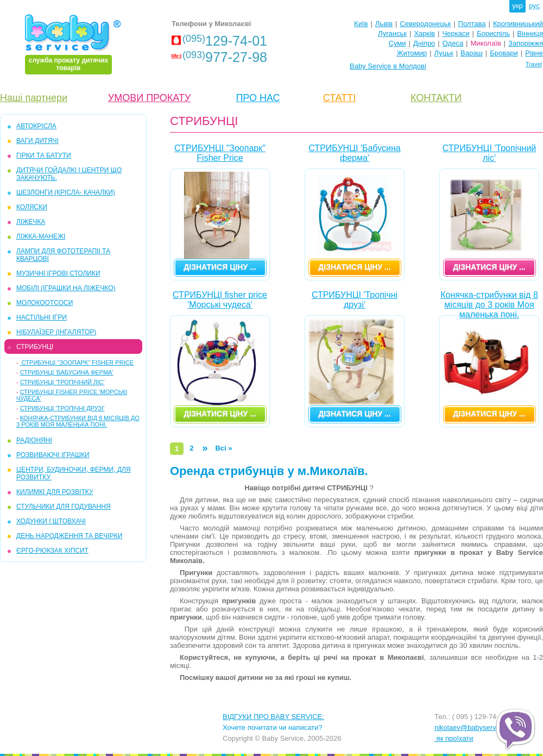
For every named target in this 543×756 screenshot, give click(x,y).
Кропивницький (518, 24)
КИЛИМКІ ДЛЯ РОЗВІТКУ (55, 492)
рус (534, 6)
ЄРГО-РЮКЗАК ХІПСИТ (52, 551)
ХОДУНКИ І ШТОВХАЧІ (51, 521)
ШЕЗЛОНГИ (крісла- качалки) (66, 192)
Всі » (223, 448)
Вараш (472, 53)
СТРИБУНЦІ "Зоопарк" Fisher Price (77, 363)
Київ (361, 24)
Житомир (412, 53)
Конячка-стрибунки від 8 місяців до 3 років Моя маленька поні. (78, 421)
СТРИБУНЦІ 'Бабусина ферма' (67, 372)
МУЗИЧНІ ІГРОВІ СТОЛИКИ (58, 273)
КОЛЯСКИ (32, 207)
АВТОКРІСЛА (36, 126)
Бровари (504, 53)
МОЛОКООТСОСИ (45, 303)
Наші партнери (34, 98)
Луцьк (444, 53)
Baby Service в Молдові (388, 66)
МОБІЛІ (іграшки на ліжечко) (66, 288)
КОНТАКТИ (436, 98)
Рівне (534, 53)
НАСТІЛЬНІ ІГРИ (42, 317)
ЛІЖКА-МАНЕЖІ (41, 236)
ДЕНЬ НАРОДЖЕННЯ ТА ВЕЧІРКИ (69, 536)
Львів (384, 24)
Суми (397, 43)
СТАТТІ (339, 98)
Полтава (472, 24)
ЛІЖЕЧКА (31, 222)
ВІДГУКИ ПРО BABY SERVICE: (273, 717)
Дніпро (424, 43)
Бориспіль (493, 33)
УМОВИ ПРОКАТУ (149, 98)
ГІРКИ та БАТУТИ (44, 155)
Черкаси (456, 33)
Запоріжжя (526, 43)
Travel (534, 64)
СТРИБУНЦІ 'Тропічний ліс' (62, 382)
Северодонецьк (425, 24)
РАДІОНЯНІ (34, 440)
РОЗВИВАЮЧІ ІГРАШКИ (53, 455)
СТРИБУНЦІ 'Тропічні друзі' (62, 408)
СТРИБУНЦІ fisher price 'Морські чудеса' (220, 300)
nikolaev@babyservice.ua (475, 727)
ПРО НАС (258, 98)
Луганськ (392, 33)
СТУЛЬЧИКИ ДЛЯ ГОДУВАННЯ (64, 507)
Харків (424, 33)
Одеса (453, 43)
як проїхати (454, 738)
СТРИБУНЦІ (35, 347)
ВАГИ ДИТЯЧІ (37, 141)
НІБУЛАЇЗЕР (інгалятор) (56, 332)
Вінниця (530, 33)
